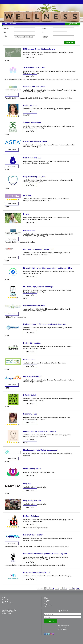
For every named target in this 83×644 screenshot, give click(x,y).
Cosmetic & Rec (37, 521)
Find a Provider (7, 613)
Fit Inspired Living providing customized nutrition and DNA (47, 268)
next (78, 588)
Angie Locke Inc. (30, 105)
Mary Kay (27, 484)
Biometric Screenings (47, 234)
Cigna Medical (31, 79)
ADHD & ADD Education (31, 161)
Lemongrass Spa (30, 414)
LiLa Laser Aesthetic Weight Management (40, 450)
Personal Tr (44, 255)
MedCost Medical (42, 565)
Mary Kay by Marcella (32, 501)
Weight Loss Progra (36, 382)
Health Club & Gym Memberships (51, 253)
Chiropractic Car (36, 540)
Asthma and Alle (43, 163)
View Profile (30, 57)
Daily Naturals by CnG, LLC (34, 177)
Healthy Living (29, 359)
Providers (47, 600)
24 (70, 588)
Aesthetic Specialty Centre (34, 86)
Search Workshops (8, 612)
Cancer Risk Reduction (38, 437)
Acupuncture (28, 71)
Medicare (40, 98)
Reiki (43, 292)
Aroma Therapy (35, 201)
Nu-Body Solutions (31, 516)
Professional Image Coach (32, 292)
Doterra (26, 214)
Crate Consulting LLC (32, 158)
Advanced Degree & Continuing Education (37, 309)
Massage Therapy (39, 236)
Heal (42, 182)
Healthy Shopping (65, 576)
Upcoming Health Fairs (9, 610)
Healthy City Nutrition (32, 343)
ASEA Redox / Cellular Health (35, 141)
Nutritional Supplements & (32, 273)
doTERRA (27, 195)
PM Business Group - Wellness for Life (39, 49)
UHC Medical (41, 79)
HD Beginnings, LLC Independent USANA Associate (45, 324)
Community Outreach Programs (58, 90)
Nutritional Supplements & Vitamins (51, 328)
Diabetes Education (61, 234)
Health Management (63, 109)
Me (47, 236)
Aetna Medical (10, 79)
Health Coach (35, 182)
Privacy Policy (6, 600)
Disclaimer (5, 601)
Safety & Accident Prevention (56, 363)
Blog (45, 606)
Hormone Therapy (53, 380)
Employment (47, 605)
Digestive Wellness (54, 126)
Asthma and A (46, 201)
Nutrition (71, 272)
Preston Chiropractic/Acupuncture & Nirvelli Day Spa (45, 554)
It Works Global (30, 395)
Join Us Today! (62, 629)
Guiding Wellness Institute (34, 305)
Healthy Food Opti (39, 348)
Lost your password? (62, 626)
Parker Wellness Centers (33, 535)
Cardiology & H (36, 147)
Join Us (46, 599)
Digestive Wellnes (37, 54)
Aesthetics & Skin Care (31, 53)
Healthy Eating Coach (31, 128)
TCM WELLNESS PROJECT (34, 68)
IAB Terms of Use (7, 603)
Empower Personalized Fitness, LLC (38, 249)
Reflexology (51, 472)
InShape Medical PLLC (33, 376)
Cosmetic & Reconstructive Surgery (51, 454)
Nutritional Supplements (31, 73)
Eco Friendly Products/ (38, 419)
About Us (46, 597)
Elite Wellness (29, 231)
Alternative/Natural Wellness (49, 53)
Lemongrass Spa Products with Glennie (40, 431)
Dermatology (52, 109)
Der (42, 92)
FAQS (45, 603)
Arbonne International (32, 123)
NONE (7, 61)
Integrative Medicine (67, 380)
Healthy (41, 128)
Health (44, 311)
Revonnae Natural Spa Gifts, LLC (37, 572)
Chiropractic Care (29, 559)
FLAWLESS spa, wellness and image (38, 287)
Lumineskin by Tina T (32, 469)
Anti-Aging (63, 53)
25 (74, 588)
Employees (47, 602)
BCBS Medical (20, 79)
